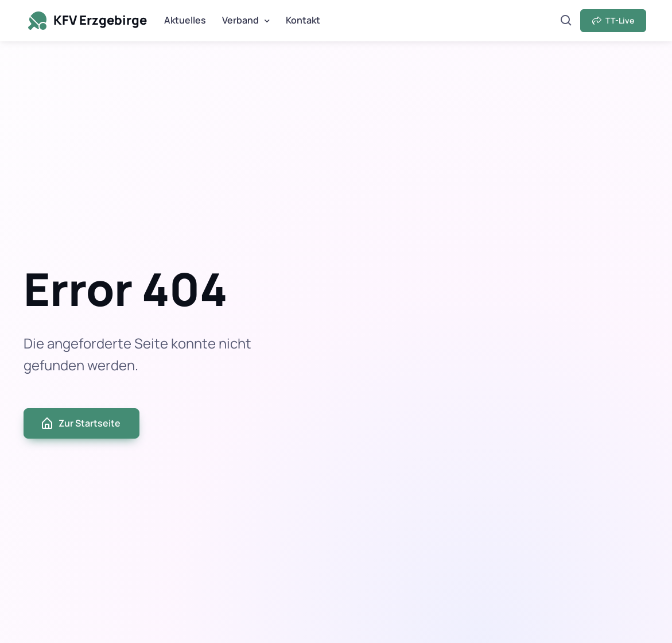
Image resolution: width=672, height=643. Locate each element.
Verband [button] (240, 20)
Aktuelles (185, 20)
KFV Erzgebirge (86, 21)
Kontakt (303, 20)
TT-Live (613, 20)
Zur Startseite (80, 423)
